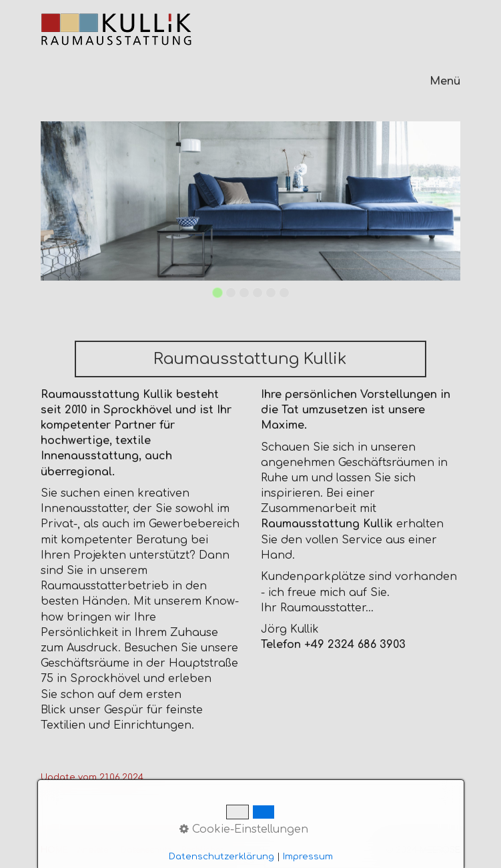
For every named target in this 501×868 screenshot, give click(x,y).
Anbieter (94, 850)
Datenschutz (146, 850)
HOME (54, 850)
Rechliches (203, 850)
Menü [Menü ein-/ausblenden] (445, 81)
